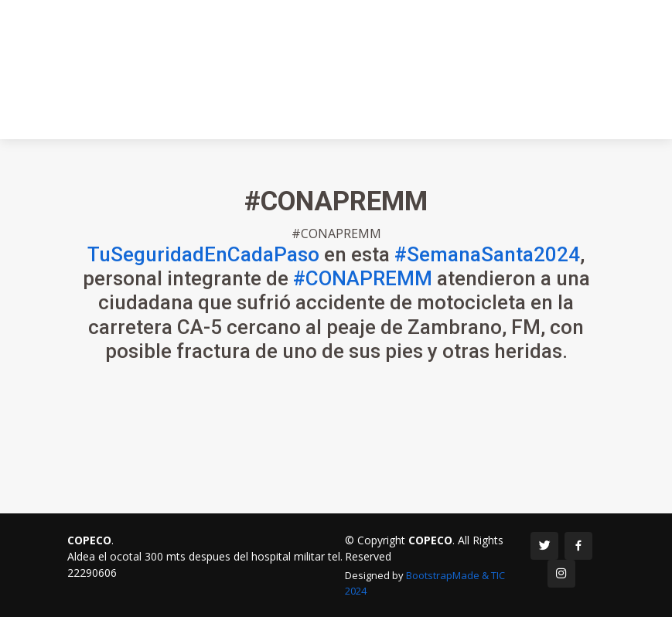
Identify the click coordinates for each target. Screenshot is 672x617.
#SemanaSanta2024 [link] (487, 261)
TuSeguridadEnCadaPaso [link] (203, 261)
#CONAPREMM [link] (363, 285)
